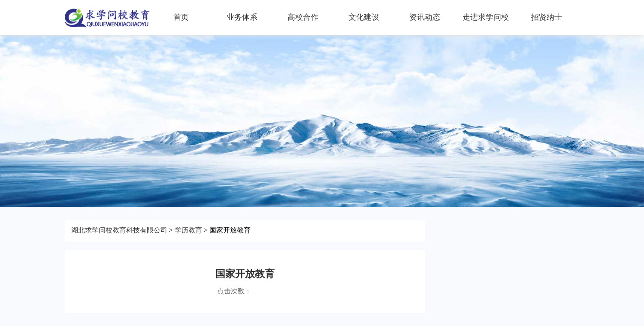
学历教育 (188, 230)
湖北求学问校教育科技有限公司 (119, 230)
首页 (181, 17)
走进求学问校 (486, 17)
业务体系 (242, 17)
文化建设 (364, 17)
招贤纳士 (547, 17)
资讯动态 (425, 17)
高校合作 (303, 17)
